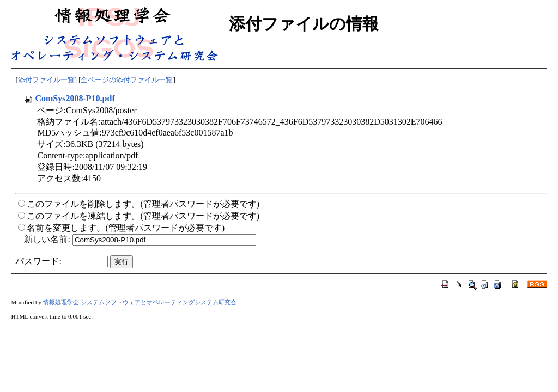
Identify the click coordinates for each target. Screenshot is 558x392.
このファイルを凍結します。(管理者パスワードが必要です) (143, 216)
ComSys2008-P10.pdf (69, 98)
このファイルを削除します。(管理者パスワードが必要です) (143, 204)
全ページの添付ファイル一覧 (127, 80)
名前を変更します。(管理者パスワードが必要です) (126, 228)
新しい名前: (47, 239)
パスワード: (38, 261)
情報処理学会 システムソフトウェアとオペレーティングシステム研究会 (140, 302)
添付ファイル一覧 (46, 80)
